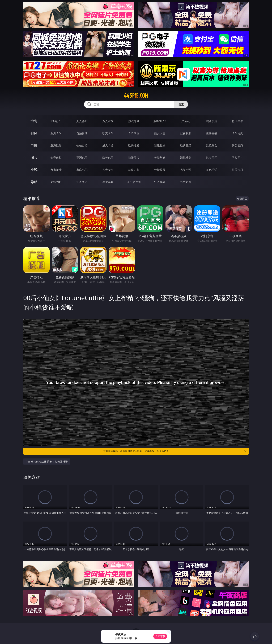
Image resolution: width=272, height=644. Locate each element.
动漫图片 (134, 158)
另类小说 (186, 170)
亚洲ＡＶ (56, 133)
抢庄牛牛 (237, 121)
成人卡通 (108, 145)
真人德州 (82, 121)
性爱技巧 (237, 170)
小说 (34, 170)
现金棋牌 (212, 121)
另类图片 (237, 158)
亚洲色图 (82, 158)
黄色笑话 (212, 170)
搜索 (181, 104)
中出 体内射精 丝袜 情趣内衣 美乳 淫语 (47, 462)
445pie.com (136, 96)
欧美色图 (108, 158)
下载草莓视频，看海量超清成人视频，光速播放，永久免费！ (175, 451)
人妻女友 (108, 170)
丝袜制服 (186, 133)
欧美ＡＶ (108, 133)
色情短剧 (186, 182)
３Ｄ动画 (134, 133)
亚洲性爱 (56, 145)
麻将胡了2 (160, 121)
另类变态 (237, 145)
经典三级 (186, 145)
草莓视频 (108, 182)
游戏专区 (134, 121)
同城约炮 (56, 182)
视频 (34, 133)
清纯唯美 (186, 158)
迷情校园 (160, 170)
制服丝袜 (160, 145)
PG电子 (56, 121)
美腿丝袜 (160, 158)
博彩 (34, 121)
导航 (34, 182)
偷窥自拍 (56, 158)
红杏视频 (160, 182)
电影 (34, 145)
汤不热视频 (134, 182)
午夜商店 (82, 182)
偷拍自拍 (82, 145)
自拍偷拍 (82, 133)
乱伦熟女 (212, 145)
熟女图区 (212, 158)
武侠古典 (134, 170)
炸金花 (186, 121)
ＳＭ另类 (237, 133)
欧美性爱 (134, 145)
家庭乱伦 (82, 170)
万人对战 (108, 121)
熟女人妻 (160, 133)
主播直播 (212, 133)
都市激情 (56, 170)
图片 (34, 157)
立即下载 (160, 636)
